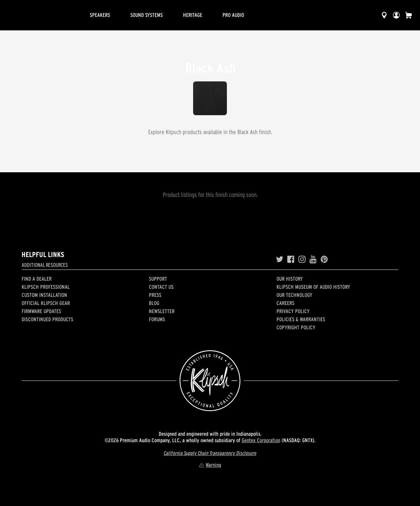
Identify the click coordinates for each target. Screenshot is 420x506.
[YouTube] (313, 259)
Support (158, 279)
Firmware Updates (41, 311)
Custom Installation (44, 295)
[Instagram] (302, 259)
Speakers (100, 15)
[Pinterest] (324, 259)
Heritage (193, 15)
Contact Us (161, 287)
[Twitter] (280, 259)
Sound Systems (147, 15)
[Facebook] (291, 259)
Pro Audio (233, 15)
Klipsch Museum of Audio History (313, 287)
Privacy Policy (293, 311)
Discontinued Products (47, 319)
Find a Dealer (37, 279)
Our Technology (294, 295)
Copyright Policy (296, 327)
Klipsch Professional (46, 287)
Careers (285, 303)
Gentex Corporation (261, 440)
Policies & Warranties (301, 319)
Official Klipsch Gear (46, 303)
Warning (210, 465)
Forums (157, 319)
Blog (154, 303)
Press (155, 295)
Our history (290, 279)
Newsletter (162, 311)
